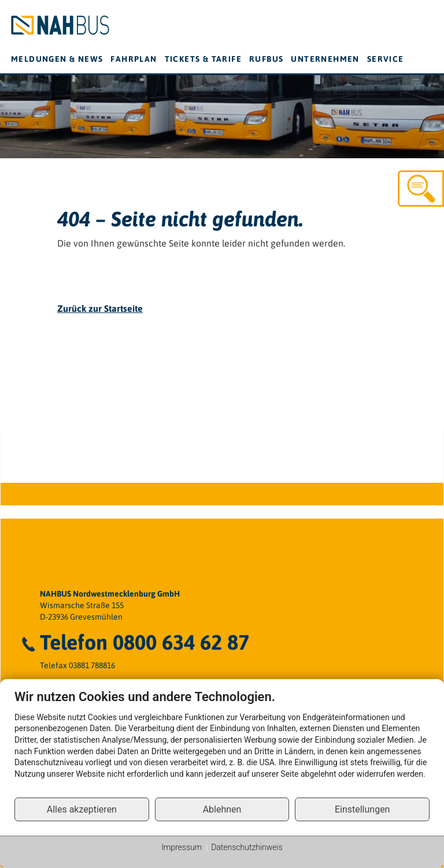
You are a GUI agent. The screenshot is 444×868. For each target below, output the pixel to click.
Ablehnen (222, 809)
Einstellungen (362, 809)
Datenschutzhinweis (247, 847)
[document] (222, 743)
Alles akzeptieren (82, 809)
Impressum (182, 847)
